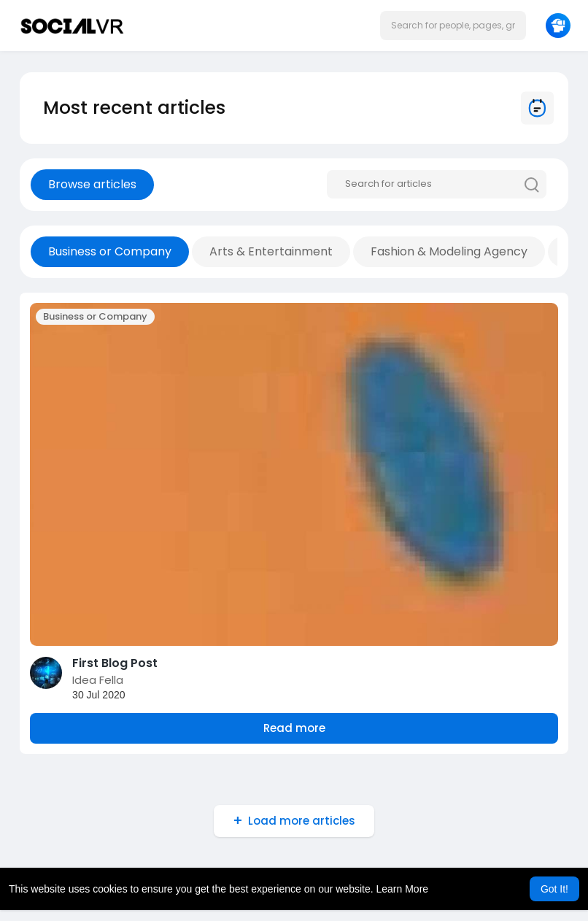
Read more (294, 728)
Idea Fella (98, 680)
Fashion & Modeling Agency (449, 251)
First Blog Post (115, 663)
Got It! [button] (554, 889)
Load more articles (302, 821)
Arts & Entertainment (271, 251)
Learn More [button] (403, 889)
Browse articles (92, 184)
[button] (453, 26)
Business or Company (110, 251)
